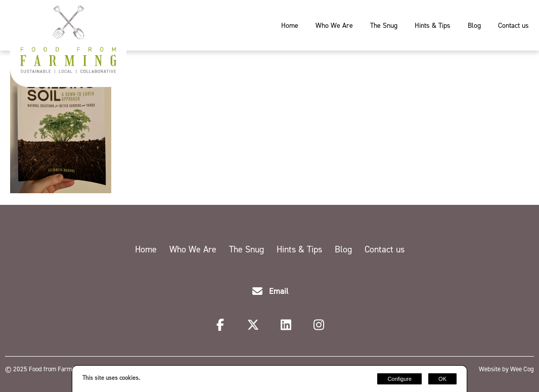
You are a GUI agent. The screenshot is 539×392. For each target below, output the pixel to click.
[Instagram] (319, 326)
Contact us (513, 26)
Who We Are (334, 26)
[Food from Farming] (68, 71)
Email (279, 291)
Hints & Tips (433, 26)
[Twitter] (255, 326)
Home (290, 26)
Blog (474, 26)
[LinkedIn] (287, 326)
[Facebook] (222, 326)
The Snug (384, 26)
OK (442, 379)
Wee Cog (522, 369)
